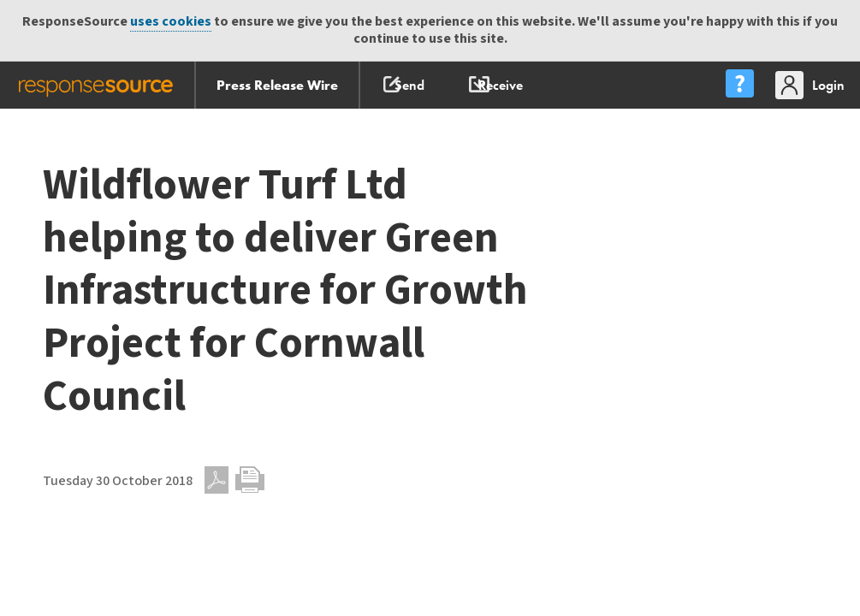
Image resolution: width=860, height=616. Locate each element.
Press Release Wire (277, 85)
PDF (216, 480)
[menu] (739, 85)
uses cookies (171, 22)
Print (250, 480)
